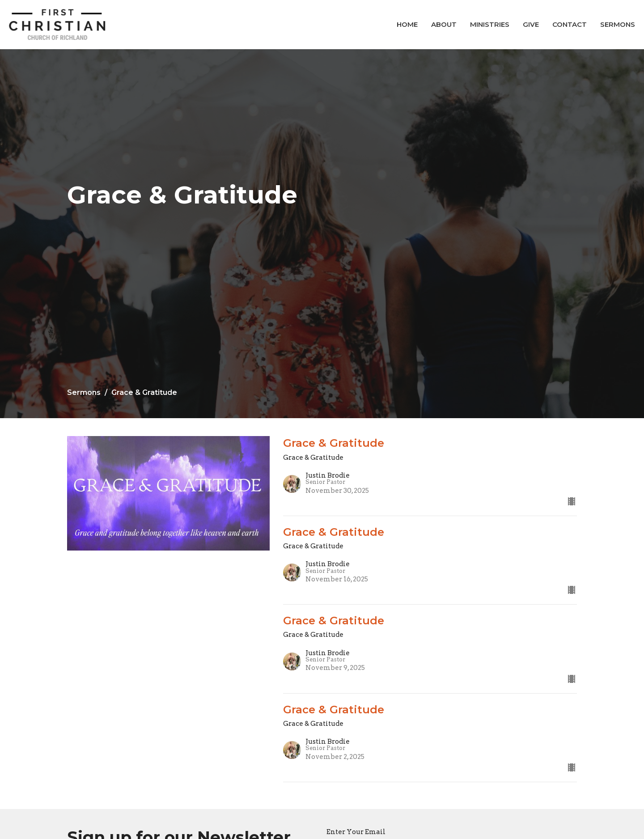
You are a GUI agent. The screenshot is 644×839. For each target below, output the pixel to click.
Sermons (618, 24)
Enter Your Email (356, 832)
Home (407, 24)
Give (531, 24)
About (444, 24)
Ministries (490, 24)
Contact (570, 24)
